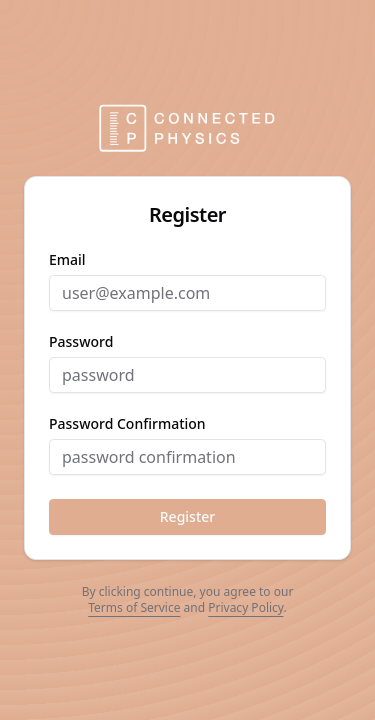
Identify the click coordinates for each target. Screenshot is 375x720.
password (81, 342)
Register (187, 516)
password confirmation (127, 424)
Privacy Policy (245, 607)
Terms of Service (134, 607)
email (67, 260)
